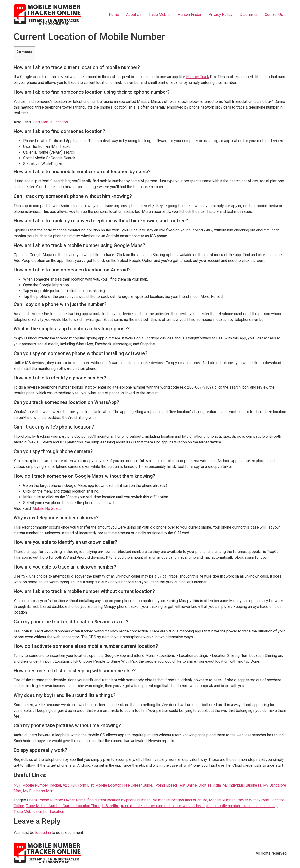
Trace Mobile (160, 14)
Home (114, 14)
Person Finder (190, 14)
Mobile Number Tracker (42, 785)
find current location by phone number (119, 800)
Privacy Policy (221, 14)
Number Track (198, 77)
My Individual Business (242, 785)
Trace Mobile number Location (39, 812)
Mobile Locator (108, 785)
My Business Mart (38, 791)
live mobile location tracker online (179, 800)
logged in (43, 832)
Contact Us (274, 14)
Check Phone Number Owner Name (56, 800)
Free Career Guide (137, 785)
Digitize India (210, 785)
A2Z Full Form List (78, 785)
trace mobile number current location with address (163, 806)
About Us (134, 14)
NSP (17, 785)
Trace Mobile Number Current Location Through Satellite (73, 806)
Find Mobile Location (50, 122)
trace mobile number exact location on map (242, 806)
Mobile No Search (48, 509)
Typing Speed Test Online (175, 785)
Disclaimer (249, 14)
